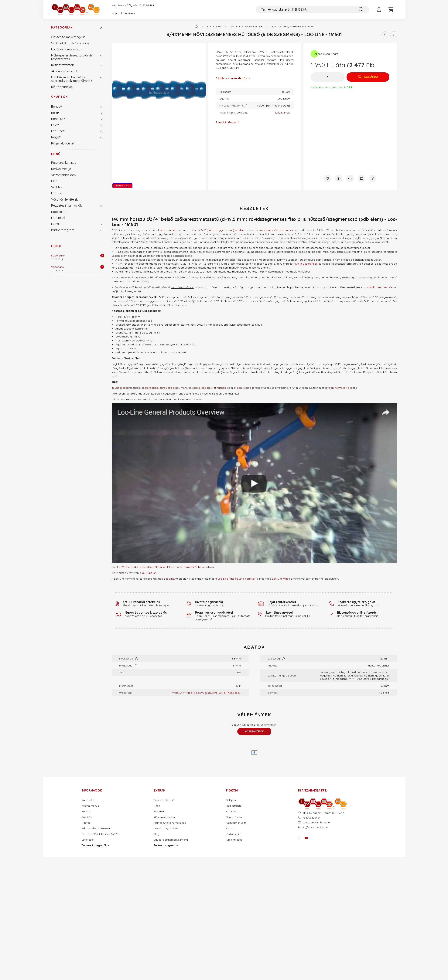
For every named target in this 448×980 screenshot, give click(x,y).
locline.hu (172, 579)
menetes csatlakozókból (196, 388)
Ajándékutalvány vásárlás (170, 823)
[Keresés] (361, 9)
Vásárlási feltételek (64, 199)
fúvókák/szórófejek (305, 264)
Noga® (56, 137)
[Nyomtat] (350, 178)
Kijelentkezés (234, 840)
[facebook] (254, 753)
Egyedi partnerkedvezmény (171, 840)
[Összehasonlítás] (339, 178)
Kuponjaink (58, 256)
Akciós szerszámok (65, 71)
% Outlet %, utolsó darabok (70, 43)
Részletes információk (66, 205)
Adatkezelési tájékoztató (97, 828)
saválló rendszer (377, 287)
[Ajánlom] (361, 178)
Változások (58, 267)
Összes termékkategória (68, 37)
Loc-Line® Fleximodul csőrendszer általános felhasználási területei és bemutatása (163, 567)
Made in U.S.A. (122, 186)
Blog (54, 181)
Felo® (55, 125)
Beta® (55, 113)
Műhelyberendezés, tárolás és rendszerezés (72, 57)
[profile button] (379, 9)
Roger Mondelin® (63, 143)
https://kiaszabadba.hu (313, 827)
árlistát (251, 579)
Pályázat (159, 811)
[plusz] (341, 77)
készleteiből (244, 388)
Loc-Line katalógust (230, 579)
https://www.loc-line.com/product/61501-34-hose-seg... (206, 693)
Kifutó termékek (62, 87)
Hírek (56, 246)
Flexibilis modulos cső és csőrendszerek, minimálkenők (72, 79)
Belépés (231, 800)
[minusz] (314, 77)
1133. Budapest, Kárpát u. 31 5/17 (323, 813)
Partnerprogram (63, 230)
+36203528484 (312, 818)
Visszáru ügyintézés (166, 828)
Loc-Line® (58, 131)
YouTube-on (149, 573)
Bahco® (57, 107)
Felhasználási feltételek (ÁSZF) (101, 834)
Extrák (56, 224)
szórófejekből (150, 388)
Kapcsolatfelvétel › (123, 13)
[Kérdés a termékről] (373, 178)
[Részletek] (102, 256)
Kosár (230, 828)
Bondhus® (58, 119)
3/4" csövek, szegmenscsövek (293, 26)
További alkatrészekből (126, 388)
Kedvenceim (234, 834)
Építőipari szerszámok (67, 49)
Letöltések (58, 218)
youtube (306, 838)
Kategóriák (62, 27)
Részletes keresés (64, 163)
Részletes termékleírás (231, 78)
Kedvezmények (62, 169)
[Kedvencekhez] (327, 178)
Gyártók (60, 97)
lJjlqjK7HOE (283, 113)
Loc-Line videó (281, 579)
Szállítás (57, 187)
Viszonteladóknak (64, 175)
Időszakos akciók (164, 817)
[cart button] (391, 9)
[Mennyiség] (328, 77)
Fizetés (56, 193)
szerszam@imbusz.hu (316, 823)
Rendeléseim (234, 817)
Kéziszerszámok (62, 65)
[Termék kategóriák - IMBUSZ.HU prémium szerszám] (196, 26)
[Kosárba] (368, 77)
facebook (299, 838)
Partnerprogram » (166, 845)
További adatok (226, 122)
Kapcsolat (58, 212)
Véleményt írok (254, 731)
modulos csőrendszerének (277, 230)
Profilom (231, 811)
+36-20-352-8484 (144, 5)
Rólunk (86, 811)
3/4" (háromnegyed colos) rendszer (223, 230)
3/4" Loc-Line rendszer (246, 26)
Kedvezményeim (236, 823)
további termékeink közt (340, 388)
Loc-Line (131, 348)
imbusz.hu (122, 573)
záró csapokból (169, 388)
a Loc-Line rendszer (168, 230)
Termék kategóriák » (95, 845)
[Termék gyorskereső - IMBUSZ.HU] (312, 9)
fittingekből (219, 388)
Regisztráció (234, 806)
